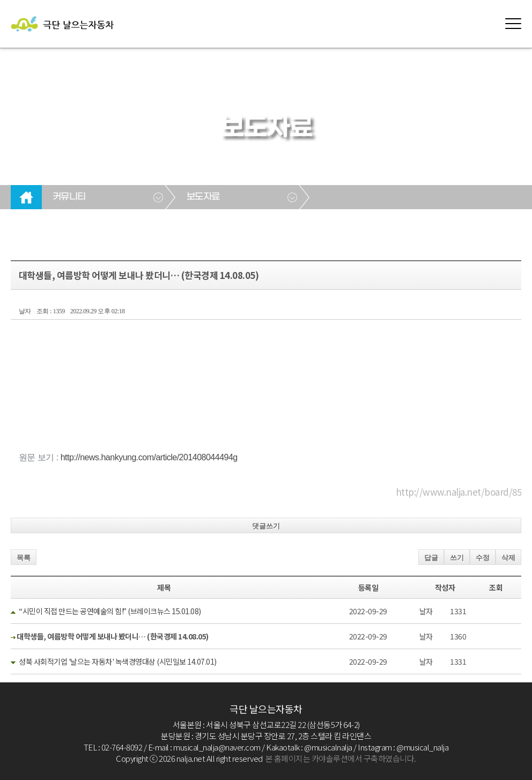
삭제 (508, 558)
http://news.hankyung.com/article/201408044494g (149, 457)
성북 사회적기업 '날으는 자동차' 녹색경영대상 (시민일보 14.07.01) (118, 661)
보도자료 (203, 197)
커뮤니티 (69, 197)
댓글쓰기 (266, 526)
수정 (483, 558)
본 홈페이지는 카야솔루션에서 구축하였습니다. (341, 758)
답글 (431, 558)
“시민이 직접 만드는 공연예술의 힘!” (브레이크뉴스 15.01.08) (110, 611)
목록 (24, 558)
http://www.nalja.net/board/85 (459, 492)
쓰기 (457, 558)
